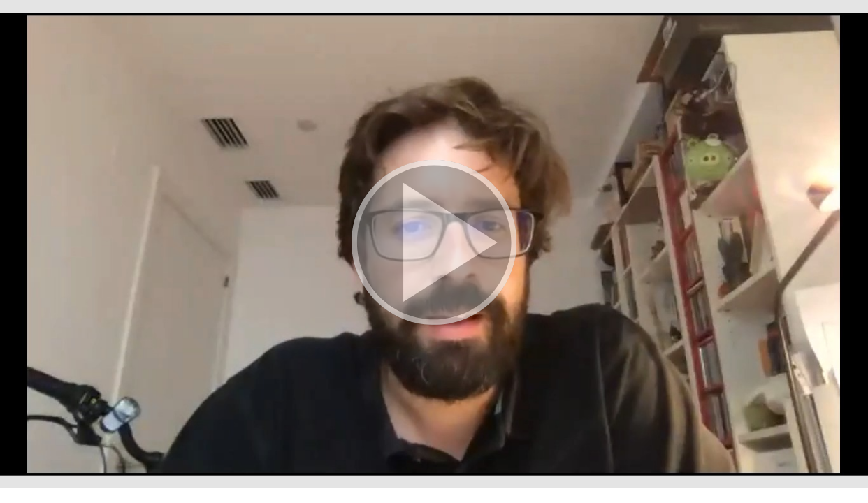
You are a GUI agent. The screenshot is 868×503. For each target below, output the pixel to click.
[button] (434, 244)
